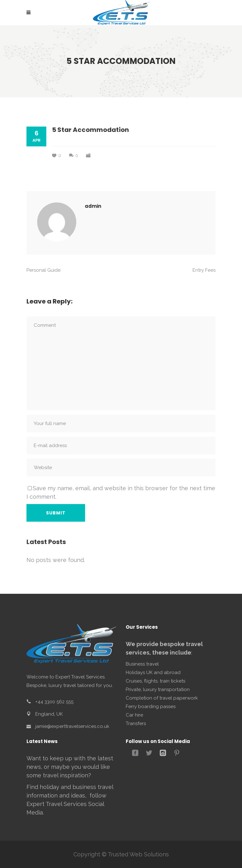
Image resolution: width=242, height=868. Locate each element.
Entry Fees (204, 270)
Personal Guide (43, 270)
